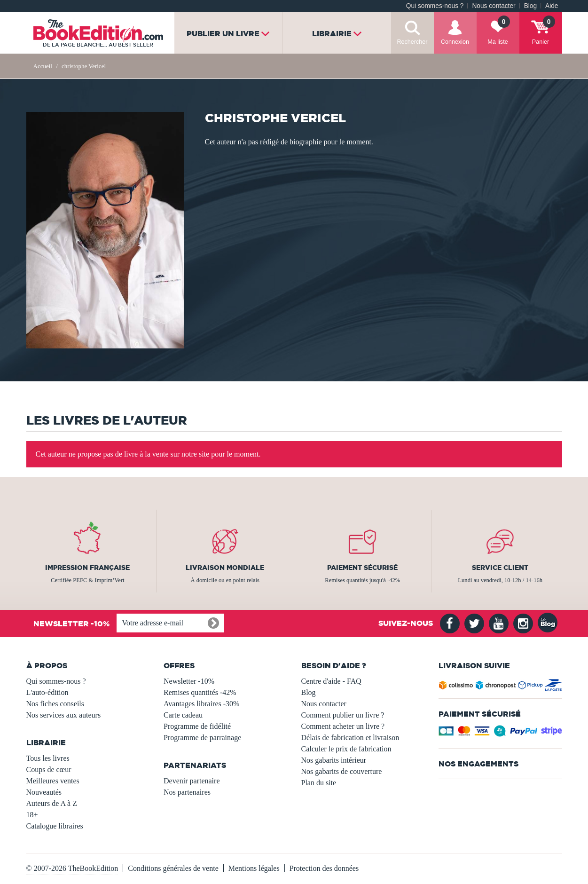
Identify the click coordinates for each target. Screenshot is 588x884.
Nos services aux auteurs (64, 715)
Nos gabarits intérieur (334, 760)
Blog (530, 6)
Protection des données (324, 868)
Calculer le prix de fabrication (346, 749)
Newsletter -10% (189, 681)
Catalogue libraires (55, 826)
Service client (500, 568)
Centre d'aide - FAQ (331, 681)
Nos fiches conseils (55, 704)
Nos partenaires (187, 792)
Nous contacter (494, 6)
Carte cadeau (183, 715)
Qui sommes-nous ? (435, 6)
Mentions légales (254, 868)
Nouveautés (44, 792)
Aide (552, 6)
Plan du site (319, 783)
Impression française (87, 568)
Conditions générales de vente (173, 868)
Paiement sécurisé (362, 568)
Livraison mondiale (225, 568)
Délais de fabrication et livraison (350, 738)
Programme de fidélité (197, 726)
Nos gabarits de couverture (342, 771)
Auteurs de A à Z (52, 803)
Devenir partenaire (192, 781)
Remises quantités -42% (200, 692)
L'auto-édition (47, 692)
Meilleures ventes (53, 781)
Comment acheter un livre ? (343, 726)
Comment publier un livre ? (343, 715)
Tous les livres (48, 758)
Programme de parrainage (202, 738)
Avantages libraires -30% (201, 704)
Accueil (43, 66)
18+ (32, 815)
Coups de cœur (49, 770)
